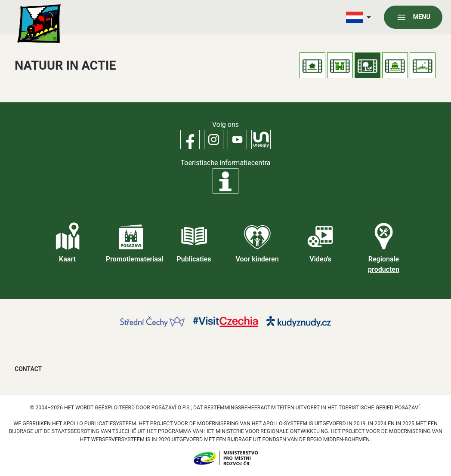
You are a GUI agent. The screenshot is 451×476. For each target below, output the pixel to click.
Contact (28, 369)
